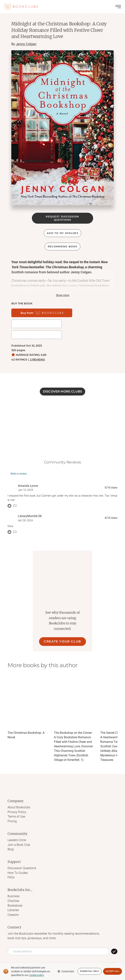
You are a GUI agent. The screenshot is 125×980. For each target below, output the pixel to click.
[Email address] (58, 939)
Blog (11, 838)
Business (14, 884)
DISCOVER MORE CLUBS (62, 381)
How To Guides (18, 861)
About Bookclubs (19, 796)
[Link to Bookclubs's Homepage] (21, 7)
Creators (13, 902)
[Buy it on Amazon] (29, 324)
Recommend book (62, 246)
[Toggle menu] (118, 7)
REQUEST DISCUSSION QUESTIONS (62, 218)
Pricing (12, 810)
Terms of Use (16, 805)
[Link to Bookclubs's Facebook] (39, 956)
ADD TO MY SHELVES (62, 233)
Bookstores (15, 893)
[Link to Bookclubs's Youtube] (86, 956)
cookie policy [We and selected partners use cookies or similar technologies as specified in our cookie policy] (36, 975)
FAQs (11, 865)
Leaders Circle (17, 829)
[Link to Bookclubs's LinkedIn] (78, 956)
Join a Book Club (19, 833)
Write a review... (20, 463)
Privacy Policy (17, 801)
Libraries (13, 898)
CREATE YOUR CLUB (62, 631)
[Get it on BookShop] (81, 313)
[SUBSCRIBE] (114, 939)
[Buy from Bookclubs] (36, 313)
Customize (66, 971)
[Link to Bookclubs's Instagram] (47, 956)
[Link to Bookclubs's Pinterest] (70, 956)
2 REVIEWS (37, 349)
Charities (13, 889)
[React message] (9, 495)
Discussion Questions (22, 856)
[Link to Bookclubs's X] (55, 956)
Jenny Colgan (26, 44)
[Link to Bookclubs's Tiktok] (62, 956)
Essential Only (90, 971)
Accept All (113, 971)
